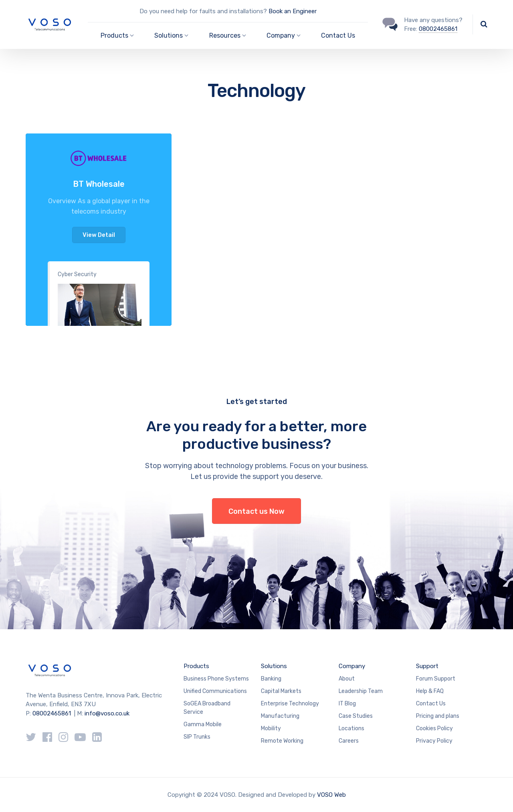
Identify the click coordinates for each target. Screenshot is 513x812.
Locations (351, 728)
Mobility (271, 728)
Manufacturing (280, 716)
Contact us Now (256, 511)
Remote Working (282, 741)
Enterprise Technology (290, 704)
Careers (349, 741)
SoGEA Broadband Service (207, 708)
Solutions (274, 666)
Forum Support (436, 679)
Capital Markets (281, 691)
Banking (271, 679)
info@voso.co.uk (107, 713)
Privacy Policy (434, 741)
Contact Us (338, 35)
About (347, 679)
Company (352, 666)
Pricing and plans (438, 716)
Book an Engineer (293, 11)
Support (427, 666)
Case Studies (356, 716)
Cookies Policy (434, 728)
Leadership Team (361, 691)
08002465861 (438, 29)
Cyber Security (77, 274)
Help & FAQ (430, 691)
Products (196, 666)
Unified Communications (215, 691)
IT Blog (347, 704)
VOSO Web (331, 795)
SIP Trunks (197, 737)
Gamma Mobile (203, 724)
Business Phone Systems (216, 679)
